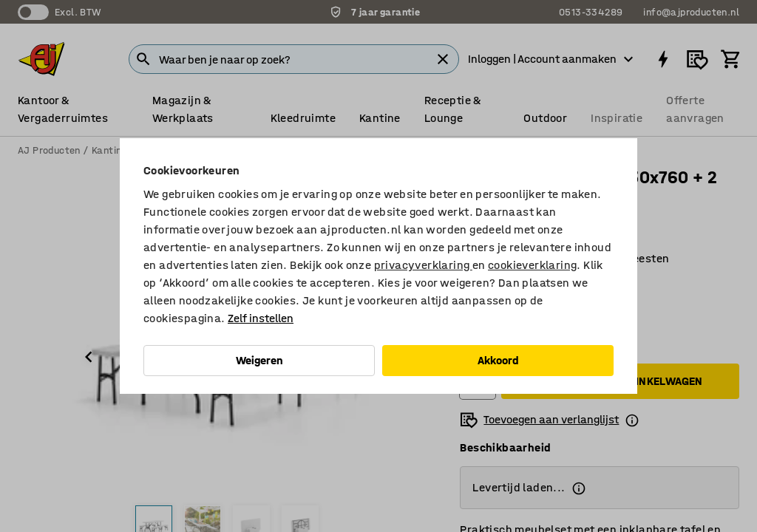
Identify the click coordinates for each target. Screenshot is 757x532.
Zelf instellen (261, 318)
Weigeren (259, 360)
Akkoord (498, 360)
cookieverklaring (532, 265)
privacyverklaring (423, 265)
